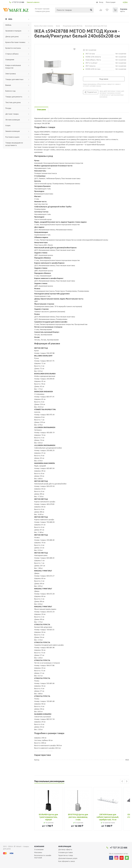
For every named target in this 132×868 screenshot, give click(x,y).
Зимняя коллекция (13, 131)
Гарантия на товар (66, 855)
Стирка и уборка (12, 54)
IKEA (10, 19)
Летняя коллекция (13, 120)
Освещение (10, 60)
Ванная (8, 85)
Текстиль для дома (13, 102)
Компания (39, 846)
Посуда (8, 108)
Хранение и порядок (13, 31)
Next (127, 781)
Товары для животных (14, 79)
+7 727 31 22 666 (18, 2)
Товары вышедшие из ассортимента (14, 144)
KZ (124, 2)
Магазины (38, 852)
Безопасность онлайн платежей (43, 856)
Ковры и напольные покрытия (13, 67)
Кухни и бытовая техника (15, 42)
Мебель (8, 25)
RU (127, 2)
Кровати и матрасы (13, 48)
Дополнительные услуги (68, 858)
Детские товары (12, 114)
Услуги (8, 125)
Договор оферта (65, 849)
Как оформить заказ (67, 861)
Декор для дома (12, 36)
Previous (122, 781)
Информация (65, 846)
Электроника (11, 74)
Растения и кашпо (12, 137)
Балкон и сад (10, 91)
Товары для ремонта (14, 97)
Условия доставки (65, 852)
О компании (39, 849)
